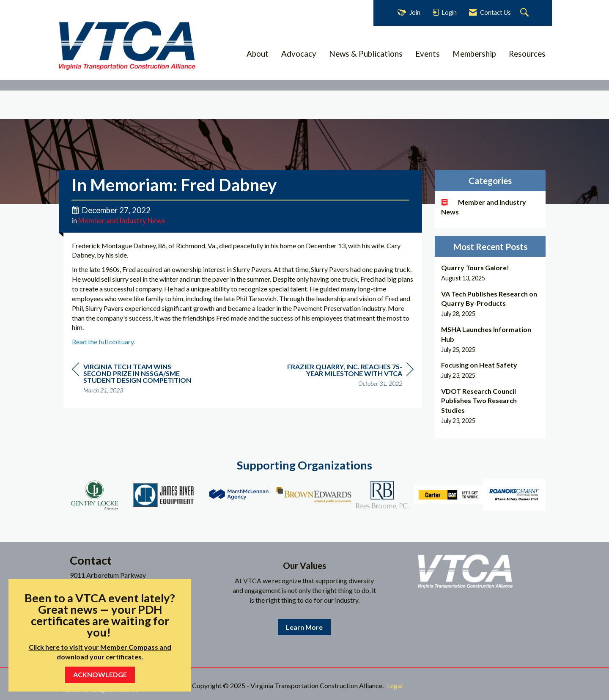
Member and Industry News (122, 221)
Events (428, 54)
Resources (527, 54)
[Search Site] (525, 13)
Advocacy (299, 54)
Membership (474, 54)
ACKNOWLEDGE (100, 674)
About (258, 54)
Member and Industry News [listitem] (484, 207)
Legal (395, 685)
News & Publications (366, 54)
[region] (350, 376)
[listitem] (490, 273)
